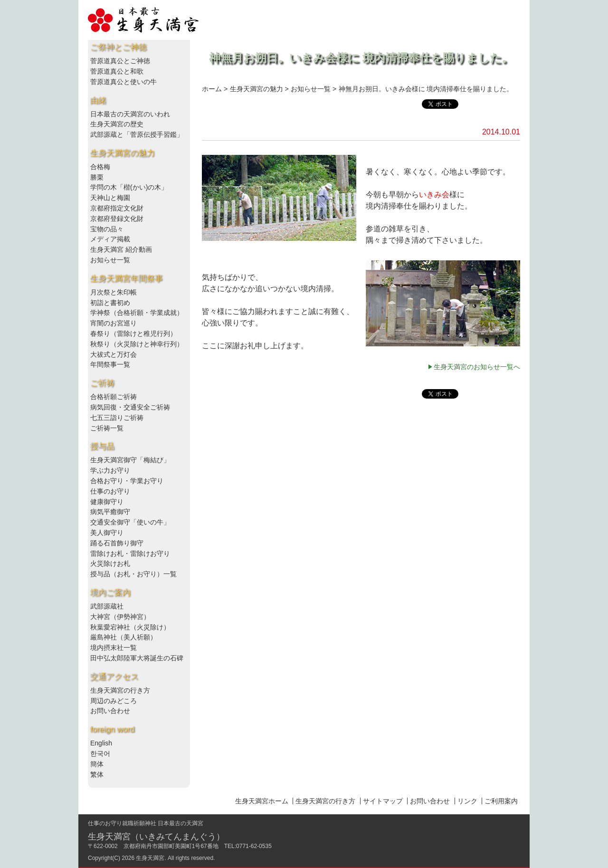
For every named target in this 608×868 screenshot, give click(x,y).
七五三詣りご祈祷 (117, 418)
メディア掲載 (110, 239)
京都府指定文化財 (117, 208)
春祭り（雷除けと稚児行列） (133, 334)
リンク (467, 801)
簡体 (97, 764)
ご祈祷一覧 (107, 428)
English (101, 743)
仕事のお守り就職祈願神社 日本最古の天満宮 (146, 823)
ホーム (212, 89)
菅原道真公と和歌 (117, 71)
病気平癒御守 (110, 512)
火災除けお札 (110, 563)
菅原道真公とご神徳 (120, 61)
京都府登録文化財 (117, 219)
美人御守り (107, 533)
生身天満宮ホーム (262, 801)
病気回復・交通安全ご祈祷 (130, 407)
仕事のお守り (110, 491)
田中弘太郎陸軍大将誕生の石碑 (137, 658)
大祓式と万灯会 (114, 354)
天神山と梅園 (110, 198)
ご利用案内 (501, 801)
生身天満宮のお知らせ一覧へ (477, 367)
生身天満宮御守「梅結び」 (130, 460)
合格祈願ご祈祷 (114, 397)
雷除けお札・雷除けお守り (130, 553)
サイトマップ (383, 801)
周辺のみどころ (114, 701)
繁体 (97, 774)
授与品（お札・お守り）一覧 (133, 574)
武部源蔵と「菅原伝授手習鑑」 (137, 134)
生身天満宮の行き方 (120, 690)
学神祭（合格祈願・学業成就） (137, 313)
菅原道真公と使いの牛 (123, 82)
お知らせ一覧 (110, 260)
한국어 (100, 754)
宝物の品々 (107, 229)
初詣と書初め (110, 303)
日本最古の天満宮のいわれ (130, 114)
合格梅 (100, 167)
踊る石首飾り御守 (117, 543)
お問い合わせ (110, 711)
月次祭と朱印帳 (114, 292)
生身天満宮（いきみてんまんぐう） (156, 837)
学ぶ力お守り (110, 470)
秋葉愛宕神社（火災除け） (130, 627)
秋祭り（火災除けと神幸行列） (137, 344)
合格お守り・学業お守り (127, 481)
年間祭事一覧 (110, 364)
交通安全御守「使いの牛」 (130, 522)
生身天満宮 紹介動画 (121, 249)
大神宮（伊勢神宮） (120, 617)
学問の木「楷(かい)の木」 (129, 187)
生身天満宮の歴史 (117, 124)
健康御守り (107, 502)
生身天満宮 (150, 858)
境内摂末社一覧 (114, 648)
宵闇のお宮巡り (114, 323)
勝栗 (97, 177)
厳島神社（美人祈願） (123, 637)
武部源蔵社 (107, 606)
